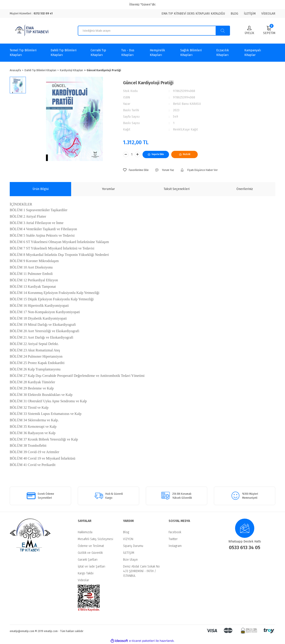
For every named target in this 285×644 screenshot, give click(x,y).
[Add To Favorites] (136, 170)
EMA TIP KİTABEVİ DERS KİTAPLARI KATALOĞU (193, 14)
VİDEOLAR (268, 14)
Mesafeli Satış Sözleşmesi (95, 539)
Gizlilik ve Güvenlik (90, 553)
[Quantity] (132, 154)
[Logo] (32, 31)
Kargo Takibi (86, 573)
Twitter (173, 539)
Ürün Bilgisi (41, 189)
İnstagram (175, 546)
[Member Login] (249, 31)
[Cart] (269, 30)
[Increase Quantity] (138, 154)
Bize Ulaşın (130, 560)
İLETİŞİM (250, 14)
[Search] (154, 31)
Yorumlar (108, 189)
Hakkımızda (85, 532)
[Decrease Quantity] (126, 154)
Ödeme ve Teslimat (91, 546)
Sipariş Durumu (133, 546)
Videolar (83, 580)
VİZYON (128, 539)
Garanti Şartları (88, 560)
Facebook (175, 532)
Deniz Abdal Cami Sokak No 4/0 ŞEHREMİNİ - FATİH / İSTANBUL (141, 571)
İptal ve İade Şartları (91, 566)
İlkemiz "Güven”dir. (143, 5)
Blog (126, 532)
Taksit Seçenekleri (177, 189)
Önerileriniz (245, 189)
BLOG (234, 14)
